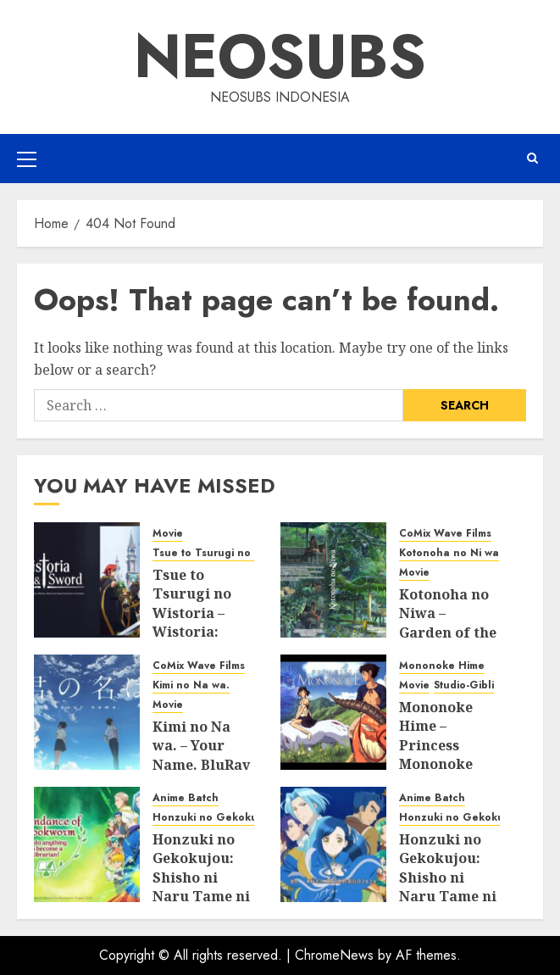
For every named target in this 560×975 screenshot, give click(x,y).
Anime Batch (186, 798)
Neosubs (280, 56)
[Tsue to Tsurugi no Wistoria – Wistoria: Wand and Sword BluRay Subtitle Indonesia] (87, 580)
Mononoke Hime (442, 666)
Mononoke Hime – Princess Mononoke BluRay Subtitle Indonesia (436, 764)
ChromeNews (334, 955)
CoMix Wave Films (445, 534)
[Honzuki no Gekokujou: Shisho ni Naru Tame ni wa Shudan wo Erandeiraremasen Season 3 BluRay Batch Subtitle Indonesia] (87, 844)
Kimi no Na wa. (191, 685)
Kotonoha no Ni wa (449, 553)
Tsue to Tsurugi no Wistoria (225, 553)
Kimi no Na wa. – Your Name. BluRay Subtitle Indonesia (201, 765)
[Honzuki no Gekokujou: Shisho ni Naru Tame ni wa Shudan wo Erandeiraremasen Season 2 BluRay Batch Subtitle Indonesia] (333, 844)
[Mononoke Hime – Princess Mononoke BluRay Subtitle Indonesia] (333, 712)
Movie (168, 534)
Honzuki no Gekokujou (213, 818)
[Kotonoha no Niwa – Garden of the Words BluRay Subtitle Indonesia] (333, 580)
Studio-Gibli (464, 685)
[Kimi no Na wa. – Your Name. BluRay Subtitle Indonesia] (87, 712)
